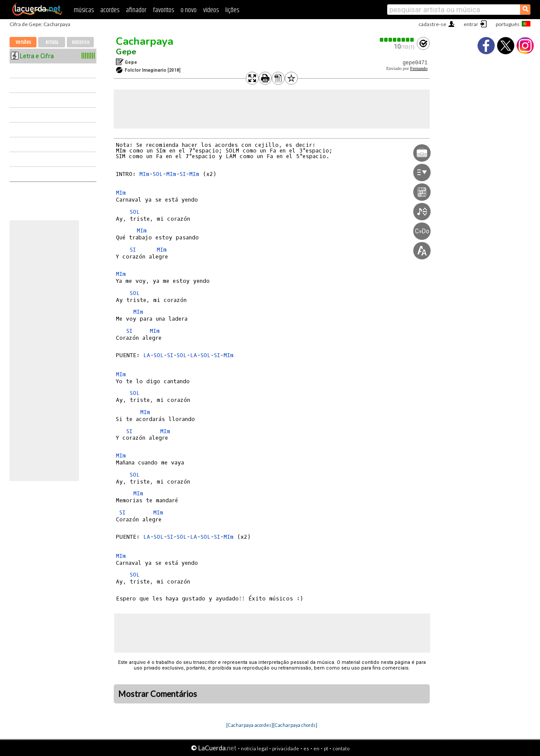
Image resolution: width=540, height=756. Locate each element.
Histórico (81, 42)
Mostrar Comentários (158, 694)
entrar (471, 24)
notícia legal (254, 748)
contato (341, 748)
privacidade (286, 748)
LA (147, 355)
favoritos (163, 10)
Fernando (419, 68)
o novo (189, 10)
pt (326, 748)
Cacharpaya (145, 41)
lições (232, 10)
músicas (84, 10)
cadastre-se (432, 24)
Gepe (126, 52)
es (306, 748)
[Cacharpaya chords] (295, 725)
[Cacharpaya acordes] (250, 725)
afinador (136, 10)
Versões (23, 42)
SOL (158, 174)
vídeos (211, 10)
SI (183, 174)
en (316, 748)
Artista (52, 42)
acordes (110, 10)
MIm (144, 174)
